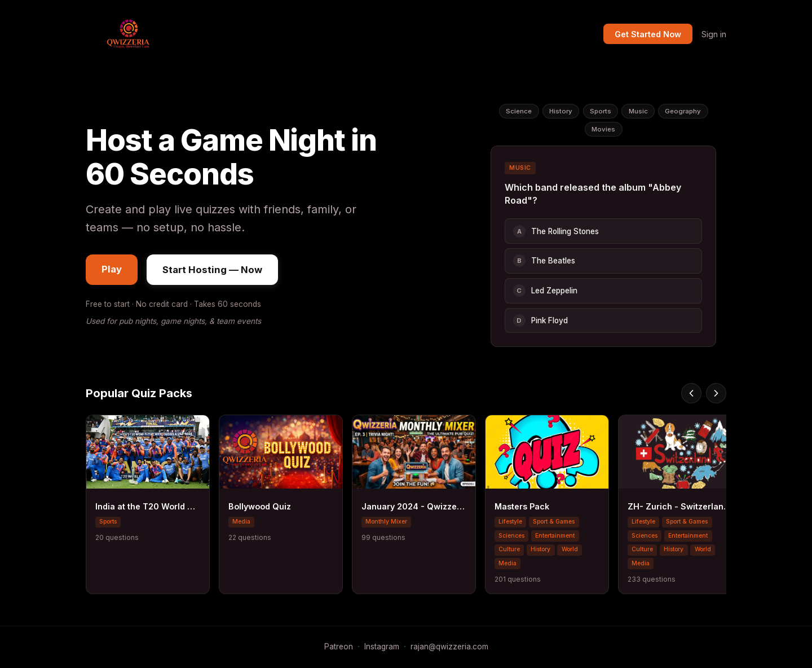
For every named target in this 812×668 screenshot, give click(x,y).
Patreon (339, 647)
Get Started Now (648, 34)
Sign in (714, 34)
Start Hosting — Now (212, 270)
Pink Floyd (540, 320)
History (561, 111)
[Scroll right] (716, 393)
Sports (601, 111)
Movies (603, 129)
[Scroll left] (691, 393)
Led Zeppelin (545, 291)
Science (519, 111)
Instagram (382, 647)
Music (638, 111)
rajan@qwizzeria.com (449, 647)
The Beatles (544, 261)
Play (112, 269)
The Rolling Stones (556, 231)
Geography (683, 111)
